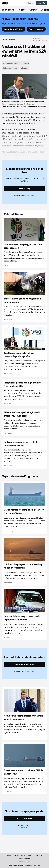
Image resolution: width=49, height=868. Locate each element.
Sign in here (31, 196)
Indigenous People (11, 68)
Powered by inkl (25, 862)
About (30, 856)
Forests (26, 63)
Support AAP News (24, 818)
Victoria (24, 68)
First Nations (9, 39)
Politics (22, 10)
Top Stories (8, 10)
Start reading (25, 189)
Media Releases (24, 858)
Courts (33, 10)
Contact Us (39, 856)
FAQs (23, 856)
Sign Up (42, 3)
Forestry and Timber (11, 63)
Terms (9, 856)
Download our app (36, 29)
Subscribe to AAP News (14, 29)
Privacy (16, 856)
